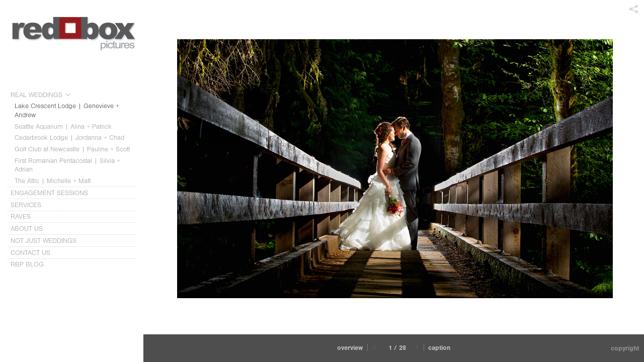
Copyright (625, 348)
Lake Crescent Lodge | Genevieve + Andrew (67, 110)
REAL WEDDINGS (41, 95)
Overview (350, 348)
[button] (350, 348)
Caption (439, 348)
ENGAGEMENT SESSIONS (54, 193)
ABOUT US (31, 229)
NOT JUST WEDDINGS (44, 241)
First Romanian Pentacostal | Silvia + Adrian (67, 165)
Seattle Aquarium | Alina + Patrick (63, 126)
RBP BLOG (27, 264)
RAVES (21, 216)
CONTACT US (30, 253)
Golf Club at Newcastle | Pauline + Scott (72, 149)
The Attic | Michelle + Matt (53, 181)
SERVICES (30, 205)
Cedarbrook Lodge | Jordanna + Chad (69, 138)
